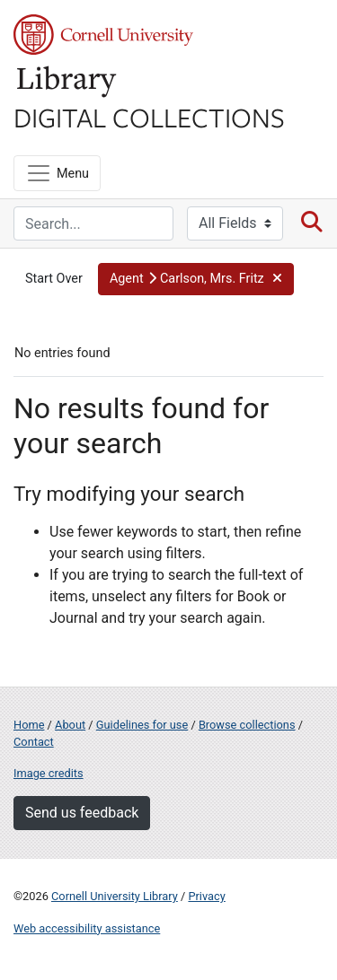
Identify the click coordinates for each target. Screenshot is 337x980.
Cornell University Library (115, 896)
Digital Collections (149, 117)
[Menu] (57, 173)
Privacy (206, 896)
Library (67, 82)
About (70, 725)
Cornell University (103, 35)
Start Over (54, 279)
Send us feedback (82, 813)
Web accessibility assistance (87, 928)
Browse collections (247, 725)
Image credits (49, 773)
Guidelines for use (142, 725)
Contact (34, 742)
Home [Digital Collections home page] (29, 725)
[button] (196, 279)
